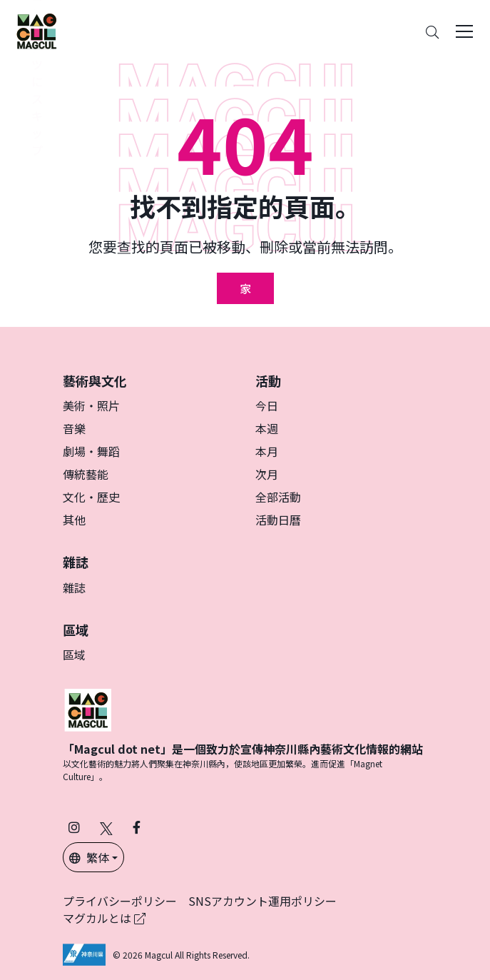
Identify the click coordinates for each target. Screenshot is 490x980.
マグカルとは (104, 918)
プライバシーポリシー (120, 901)
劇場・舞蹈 (91, 451)
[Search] (432, 32)
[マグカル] (88, 708)
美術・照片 (91, 405)
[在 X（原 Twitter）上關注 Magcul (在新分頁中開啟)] (106, 827)
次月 (267, 474)
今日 (267, 405)
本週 (267, 428)
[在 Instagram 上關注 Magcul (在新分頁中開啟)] (74, 827)
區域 (74, 655)
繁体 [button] (89, 857)
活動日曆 (278, 520)
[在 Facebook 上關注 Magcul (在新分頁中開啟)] (137, 827)
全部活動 (278, 497)
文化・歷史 (91, 497)
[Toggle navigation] (464, 31)
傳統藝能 (86, 474)
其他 (74, 520)
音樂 (74, 428)
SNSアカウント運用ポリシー (262, 901)
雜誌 (74, 587)
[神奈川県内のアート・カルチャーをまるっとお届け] (36, 31)
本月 (267, 451)
